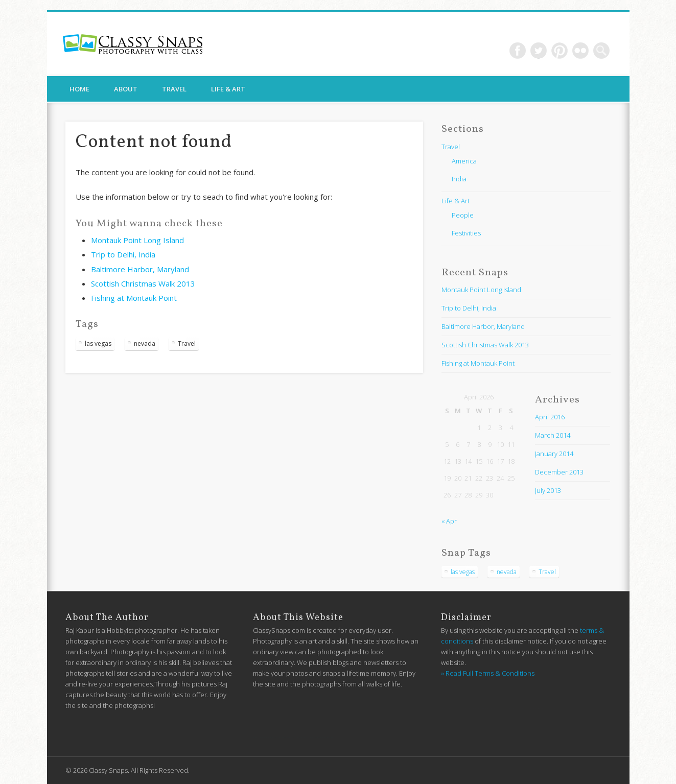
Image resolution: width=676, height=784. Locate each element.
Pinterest (560, 51)
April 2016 (550, 417)
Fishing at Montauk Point (134, 298)
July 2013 (548, 490)
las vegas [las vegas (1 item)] (98, 343)
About (126, 89)
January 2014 (554, 454)
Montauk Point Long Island (137, 240)
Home (79, 89)
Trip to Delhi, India (123, 254)
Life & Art (228, 89)
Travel (174, 89)
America (464, 161)
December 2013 (559, 472)
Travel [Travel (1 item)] (187, 343)
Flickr (580, 51)
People (463, 215)
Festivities (466, 233)
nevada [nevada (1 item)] (145, 343)
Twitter (539, 51)
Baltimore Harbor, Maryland (140, 269)
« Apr (449, 521)
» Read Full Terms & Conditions (488, 673)
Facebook (518, 51)
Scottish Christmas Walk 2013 (143, 283)
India (459, 179)
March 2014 (553, 435)
